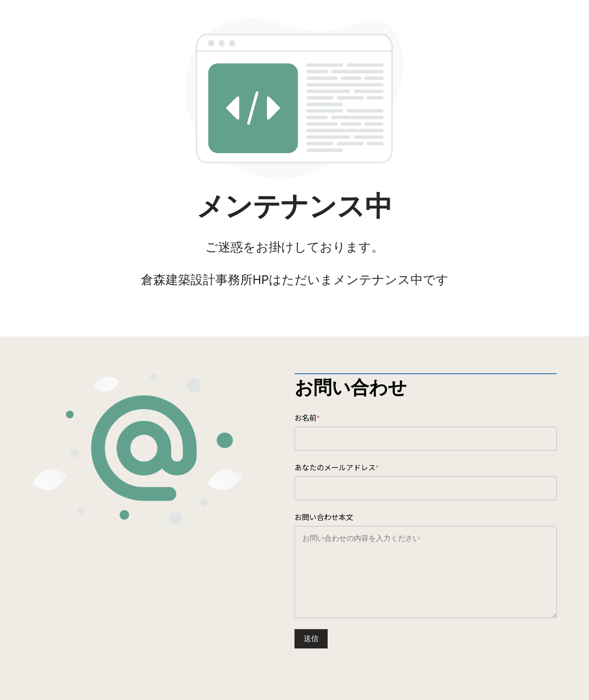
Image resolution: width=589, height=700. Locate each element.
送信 (311, 638)
